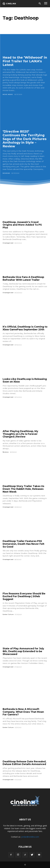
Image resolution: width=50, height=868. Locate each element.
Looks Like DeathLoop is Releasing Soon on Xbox (25, 380)
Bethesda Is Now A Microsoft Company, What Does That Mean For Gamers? (23, 712)
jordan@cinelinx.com (30, 837)
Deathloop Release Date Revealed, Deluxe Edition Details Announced (24, 763)
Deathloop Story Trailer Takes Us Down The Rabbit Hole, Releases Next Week (23, 489)
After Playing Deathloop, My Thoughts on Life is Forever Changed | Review (20, 434)
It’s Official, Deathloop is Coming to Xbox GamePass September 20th (25, 328)
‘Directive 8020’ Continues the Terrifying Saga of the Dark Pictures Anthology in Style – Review (25, 139)
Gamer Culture (8, 614)
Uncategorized (8, 243)
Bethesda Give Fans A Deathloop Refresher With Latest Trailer (23, 278)
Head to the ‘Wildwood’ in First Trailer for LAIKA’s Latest (25, 61)
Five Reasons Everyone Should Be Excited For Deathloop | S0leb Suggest (24, 596)
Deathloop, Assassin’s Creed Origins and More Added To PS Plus (22, 225)
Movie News (8, 94)
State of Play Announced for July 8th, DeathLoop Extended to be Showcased (23, 651)
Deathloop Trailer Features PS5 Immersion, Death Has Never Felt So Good (23, 544)
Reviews (6, 173)
